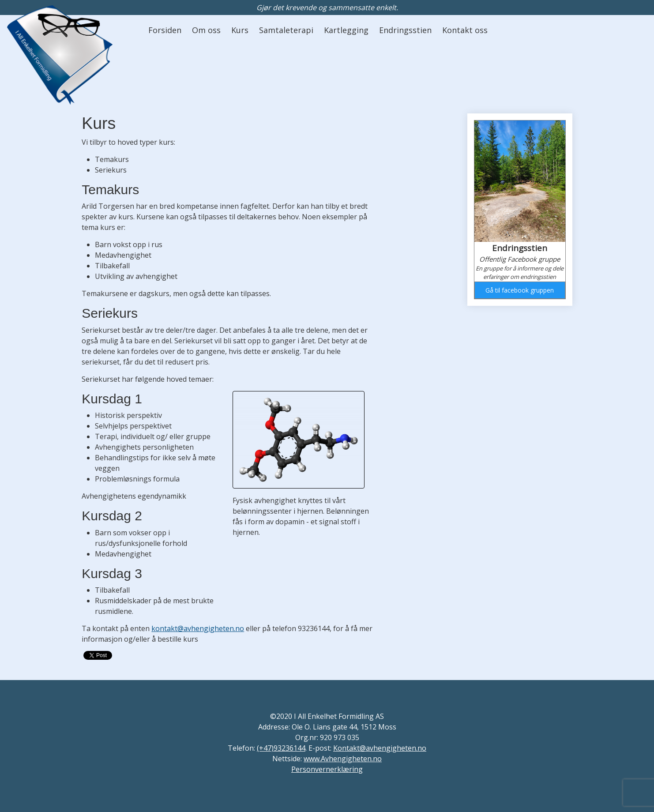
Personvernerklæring (327, 769)
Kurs (240, 30)
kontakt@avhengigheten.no (198, 628)
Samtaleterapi (286, 30)
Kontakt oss (465, 30)
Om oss (206, 30)
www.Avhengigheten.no (343, 759)
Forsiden (165, 30)
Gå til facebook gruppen (520, 290)
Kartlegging (346, 30)
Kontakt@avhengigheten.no (380, 748)
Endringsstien (405, 30)
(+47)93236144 (281, 748)
